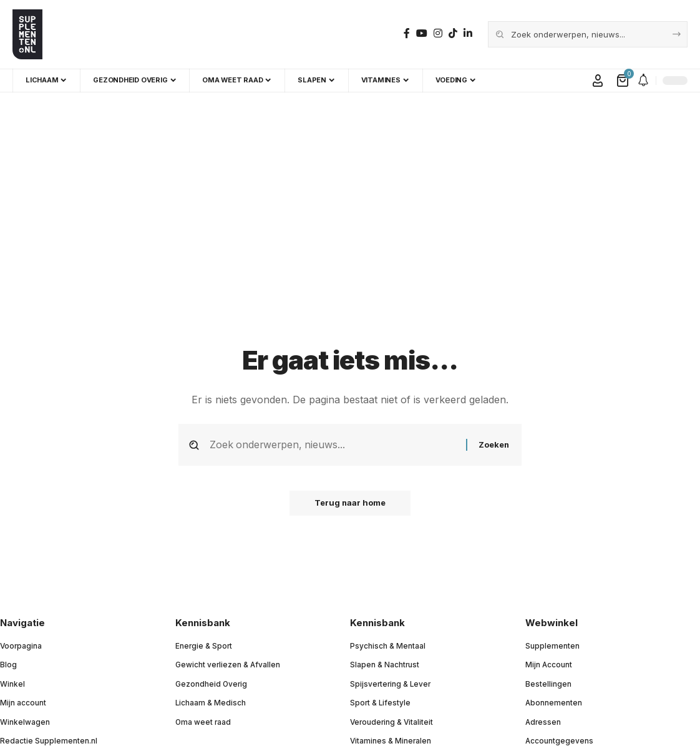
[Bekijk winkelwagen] (624, 81)
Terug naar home (350, 503)
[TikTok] (453, 33)
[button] (598, 81)
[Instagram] (438, 33)
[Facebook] (407, 33)
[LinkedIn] (468, 33)
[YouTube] (422, 33)
